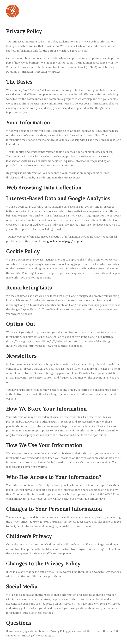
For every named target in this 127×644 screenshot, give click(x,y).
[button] (119, 11)
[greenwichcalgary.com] (13, 11)
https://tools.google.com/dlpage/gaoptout (57, 241)
